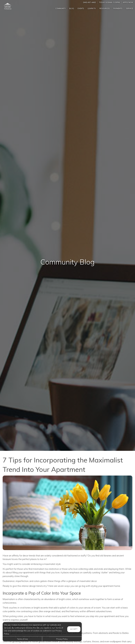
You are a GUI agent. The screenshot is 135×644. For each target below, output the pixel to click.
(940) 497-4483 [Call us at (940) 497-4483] (89, 2)
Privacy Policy (62, 639)
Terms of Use (22, 639)
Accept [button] (74, 629)
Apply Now (128, 2)
